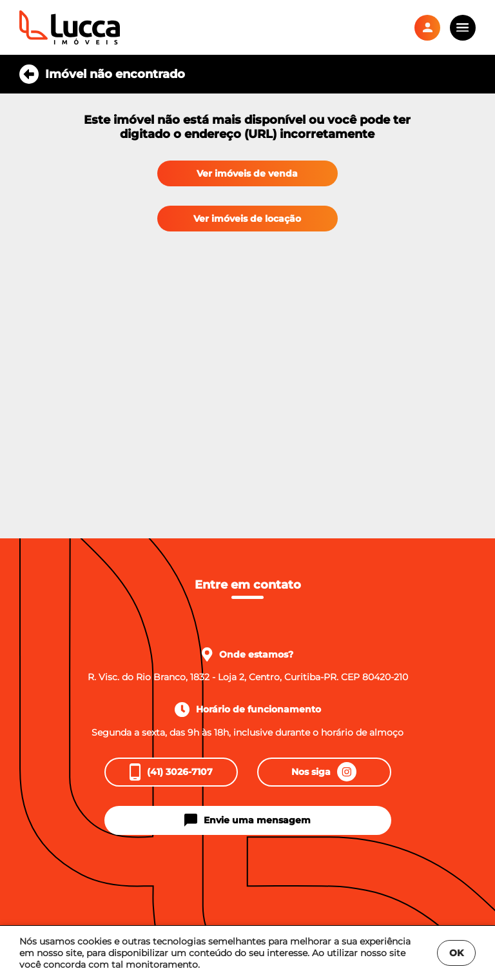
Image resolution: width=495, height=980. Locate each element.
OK (456, 953)
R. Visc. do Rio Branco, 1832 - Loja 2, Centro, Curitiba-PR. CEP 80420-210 (248, 677)
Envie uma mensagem (247, 820)
